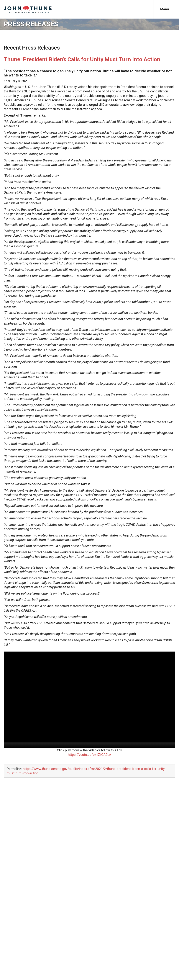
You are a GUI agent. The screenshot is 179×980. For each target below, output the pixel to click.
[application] (89, 700)
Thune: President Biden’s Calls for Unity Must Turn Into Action (82, 59)
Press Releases (31, 24)
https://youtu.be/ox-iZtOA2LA (89, 755)
